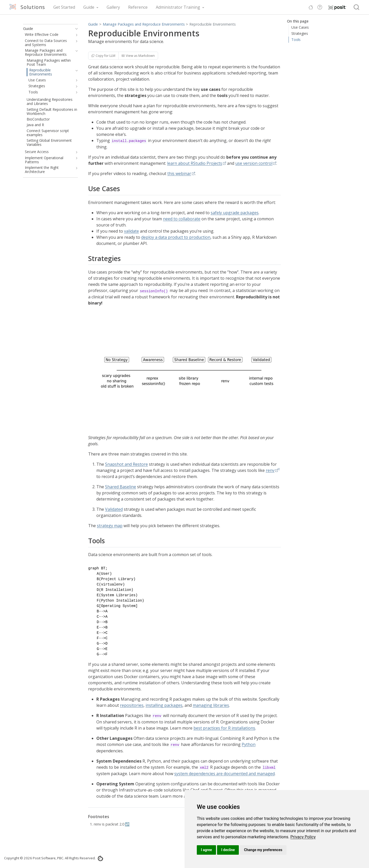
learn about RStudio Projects (195, 163)
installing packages (164, 705)
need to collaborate (182, 219)
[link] (303, 837)
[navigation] (75, 29)
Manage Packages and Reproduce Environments (144, 24)
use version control (254, 163)
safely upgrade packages (235, 213)
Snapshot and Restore (126, 464)
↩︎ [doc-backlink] (127, 824)
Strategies (300, 33)
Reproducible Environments (213, 24)
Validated (114, 509)
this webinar (179, 173)
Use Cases (300, 27)
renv (270, 470)
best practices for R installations (224, 728)
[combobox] (357, 7)
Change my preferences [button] (263, 850)
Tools (296, 40)
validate (131, 231)
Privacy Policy (303, 837)
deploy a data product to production (176, 237)
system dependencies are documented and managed (224, 774)
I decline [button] (228, 850)
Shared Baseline (121, 487)
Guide (93, 24)
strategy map (110, 526)
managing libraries (211, 705)
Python (249, 744)
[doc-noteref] (279, 470)
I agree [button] (206, 850)
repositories (132, 705)
